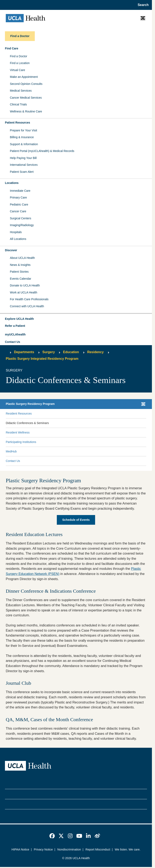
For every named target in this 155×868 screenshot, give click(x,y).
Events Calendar (21, 279)
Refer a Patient (15, 326)
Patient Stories (19, 272)
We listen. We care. (128, 849)
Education (71, 352)
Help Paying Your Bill (23, 158)
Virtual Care (17, 70)
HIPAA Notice (20, 849)
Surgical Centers (21, 218)
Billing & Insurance (22, 137)
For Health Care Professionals (29, 299)
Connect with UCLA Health (27, 306)
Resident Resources (19, 414)
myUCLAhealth (15, 334)
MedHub (11, 451)
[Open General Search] (142, 5)
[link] (52, 836)
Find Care (12, 48)
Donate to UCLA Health (25, 285)
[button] (76, 319)
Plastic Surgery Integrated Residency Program (42, 359)
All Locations (18, 239)
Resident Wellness (18, 432)
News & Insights (20, 265)
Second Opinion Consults (26, 84)
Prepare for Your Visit (23, 130)
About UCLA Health (22, 258)
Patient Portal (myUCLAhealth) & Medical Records (42, 151)
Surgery (49, 352)
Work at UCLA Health (24, 292)
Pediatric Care (19, 204)
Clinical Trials (18, 104)
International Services (24, 165)
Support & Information (24, 144)
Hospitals (16, 232)
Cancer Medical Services (26, 98)
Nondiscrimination (69, 849)
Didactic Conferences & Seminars (27, 423)
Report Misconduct (98, 849)
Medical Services (21, 91)
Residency (96, 352)
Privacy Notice (43, 849)
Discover (11, 250)
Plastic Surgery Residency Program (30, 404)
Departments (24, 352)
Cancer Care (18, 211)
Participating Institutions (21, 442)
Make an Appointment (24, 77)
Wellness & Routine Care (26, 111)
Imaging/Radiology (22, 225)
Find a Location (20, 63)
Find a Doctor (19, 56)
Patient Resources (17, 123)
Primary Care (18, 197)
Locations (12, 183)
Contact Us (13, 342)
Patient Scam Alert (22, 172)
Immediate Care (20, 191)
